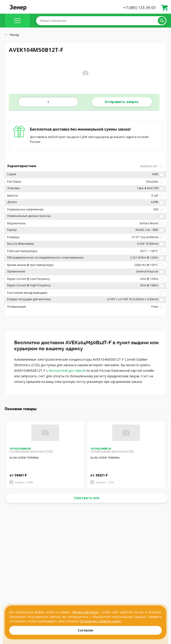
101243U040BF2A (101, 449)
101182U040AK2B (20, 449)
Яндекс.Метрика (85, 612)
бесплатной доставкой (67, 370)
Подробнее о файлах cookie (100, 621)
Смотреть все (87, 498)
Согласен (85, 630)
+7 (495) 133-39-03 (139, 8)
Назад (12, 35)
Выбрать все (152, 166)
